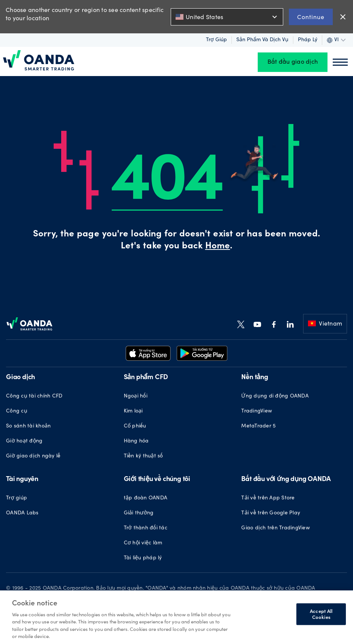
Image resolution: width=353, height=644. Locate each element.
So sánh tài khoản (28, 426)
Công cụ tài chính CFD (34, 396)
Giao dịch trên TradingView (276, 528)
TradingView (257, 411)
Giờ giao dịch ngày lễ (33, 456)
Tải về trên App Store (268, 498)
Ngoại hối (136, 396)
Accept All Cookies (321, 614)
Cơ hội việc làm (143, 543)
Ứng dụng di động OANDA (275, 396)
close (343, 17)
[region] (176, 617)
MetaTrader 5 (258, 426)
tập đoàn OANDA (146, 498)
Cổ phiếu (135, 426)
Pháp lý (308, 40)
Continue (311, 17)
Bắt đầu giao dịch (293, 62)
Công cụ (17, 411)
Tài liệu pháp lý (143, 558)
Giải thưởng (139, 513)
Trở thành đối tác (146, 528)
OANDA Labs (22, 513)
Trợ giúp (216, 40)
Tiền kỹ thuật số (143, 456)
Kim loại (133, 411)
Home (218, 247)
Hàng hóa (136, 441)
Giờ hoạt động (24, 441)
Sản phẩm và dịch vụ (262, 40)
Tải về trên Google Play (271, 513)
